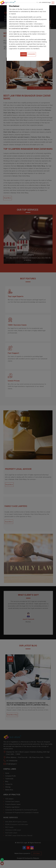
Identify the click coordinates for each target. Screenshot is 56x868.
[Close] (23, 54)
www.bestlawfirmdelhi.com (27, 17)
